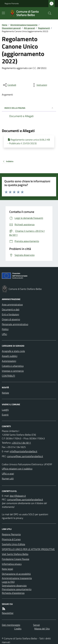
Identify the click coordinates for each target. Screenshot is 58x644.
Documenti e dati (11, 309)
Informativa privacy (12, 564)
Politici (5, 329)
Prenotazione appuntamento (17, 589)
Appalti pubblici (10, 356)
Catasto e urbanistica (13, 366)
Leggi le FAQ (8, 582)
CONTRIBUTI (8, 376)
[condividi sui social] (9, 85)
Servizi (36, 625)
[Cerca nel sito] (48, 13)
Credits (18, 629)
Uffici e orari (8, 474)
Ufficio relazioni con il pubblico (17, 469)
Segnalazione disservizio (14, 586)
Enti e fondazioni (10, 314)
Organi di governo (11, 319)
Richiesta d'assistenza (13, 593)
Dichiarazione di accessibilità (16, 574)
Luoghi (5, 410)
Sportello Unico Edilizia (13, 544)
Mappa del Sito (42, 629)
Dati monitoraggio (11, 625)
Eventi (5, 415)
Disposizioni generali (11, 28)
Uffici (4, 334)
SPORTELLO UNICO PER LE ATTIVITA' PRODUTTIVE (28, 549)
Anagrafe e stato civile (13, 351)
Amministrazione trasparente (24, 25)
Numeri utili (8, 478)
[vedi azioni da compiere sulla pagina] (39, 85)
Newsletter (8, 613)
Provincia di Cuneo (11, 539)
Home (5, 25)
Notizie (5, 393)
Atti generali (29, 28)
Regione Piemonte (12, 4)
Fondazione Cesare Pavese (16, 559)
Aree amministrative (12, 304)
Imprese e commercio (13, 371)
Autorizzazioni (9, 361)
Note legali (7, 569)
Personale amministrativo (15, 324)
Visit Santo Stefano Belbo (15, 554)
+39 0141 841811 (21, 443)
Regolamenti (44, 28)
